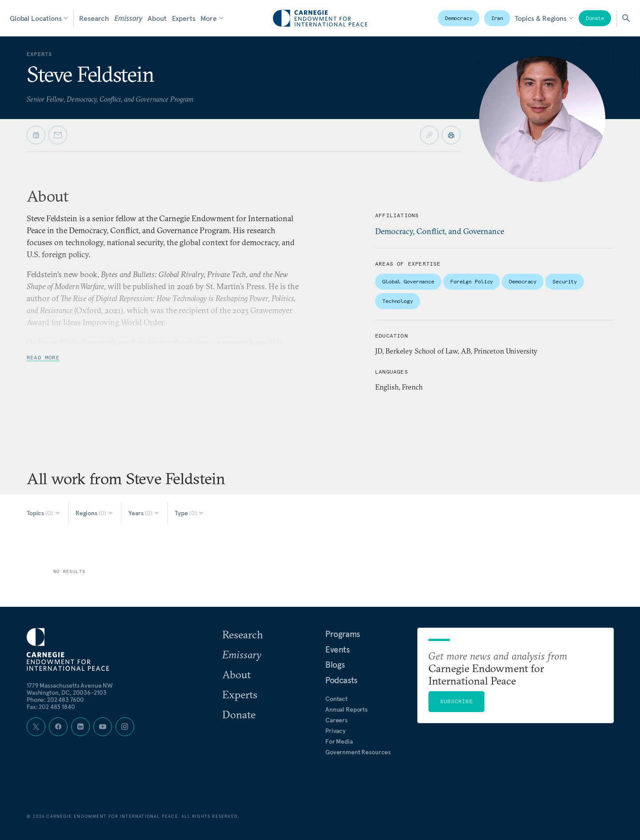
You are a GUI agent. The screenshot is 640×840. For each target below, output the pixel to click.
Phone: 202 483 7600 (55, 700)
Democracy (459, 18)
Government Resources (358, 752)
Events (338, 649)
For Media (339, 741)
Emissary (128, 18)
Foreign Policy (472, 281)
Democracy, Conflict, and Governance (440, 231)
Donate (595, 18)
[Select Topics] (44, 513)
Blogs (335, 665)
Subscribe (456, 701)
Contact (336, 699)
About (157, 18)
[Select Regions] (95, 513)
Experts (184, 18)
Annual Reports (346, 709)
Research (94, 18)
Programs (343, 634)
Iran (497, 18)
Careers (336, 720)
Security (565, 281)
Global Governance (408, 281)
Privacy (336, 731)
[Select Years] (144, 513)
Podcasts (341, 680)
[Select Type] (190, 513)
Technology (398, 301)
